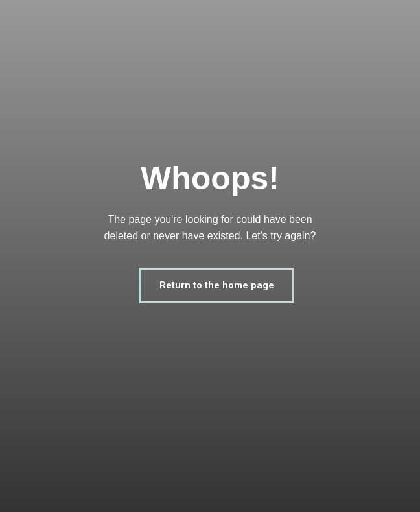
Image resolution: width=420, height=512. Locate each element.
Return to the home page (217, 285)
